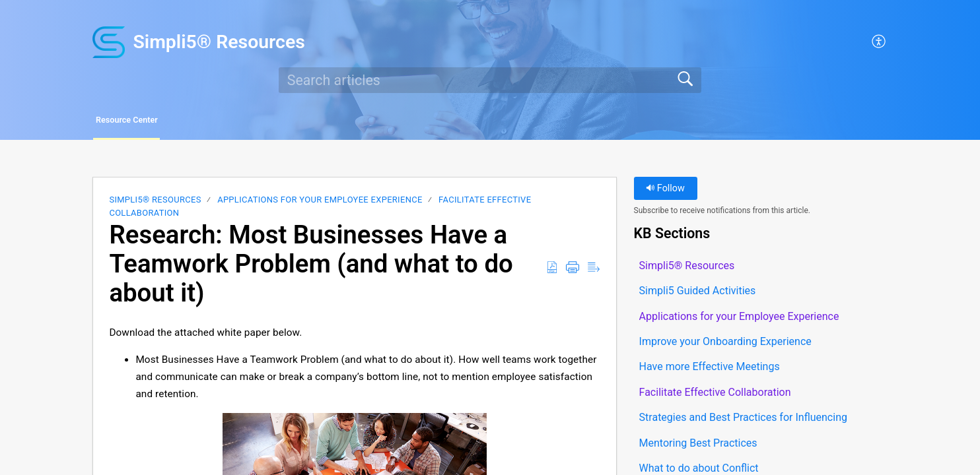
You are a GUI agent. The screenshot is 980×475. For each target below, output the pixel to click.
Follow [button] (665, 192)
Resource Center (155, 122)
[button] (879, 42)
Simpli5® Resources (155, 203)
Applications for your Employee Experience (320, 203)
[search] (490, 80)
